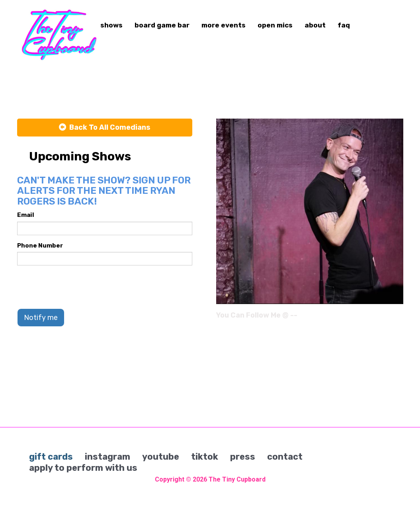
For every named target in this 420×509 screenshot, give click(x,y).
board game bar (162, 25)
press (243, 457)
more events (224, 25)
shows (111, 25)
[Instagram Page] (398, 318)
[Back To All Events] (105, 128)
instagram (107, 457)
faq (344, 25)
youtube (161, 457)
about (315, 25)
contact (285, 457)
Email (26, 215)
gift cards (51, 457)
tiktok (205, 457)
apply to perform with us (83, 468)
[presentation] (78, 287)
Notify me (41, 318)
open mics (275, 25)
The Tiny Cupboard (237, 479)
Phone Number (40, 246)
